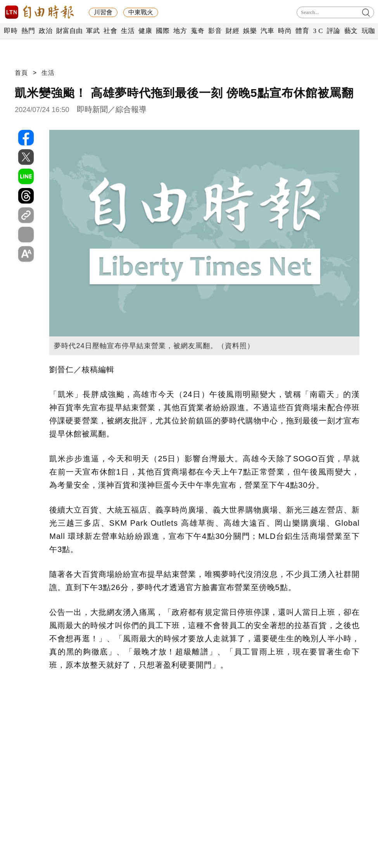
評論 (334, 31)
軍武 (93, 31)
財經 (232, 31)
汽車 (267, 31)
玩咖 (369, 31)
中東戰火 (141, 12)
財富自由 (69, 31)
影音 (215, 31)
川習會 (103, 12)
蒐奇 (198, 31)
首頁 (21, 73)
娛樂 (250, 31)
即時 (11, 31)
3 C (318, 31)
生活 (128, 31)
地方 (180, 31)
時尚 (285, 31)
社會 (110, 31)
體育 (302, 31)
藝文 (351, 31)
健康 (145, 31)
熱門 (28, 31)
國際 (163, 31)
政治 (46, 31)
